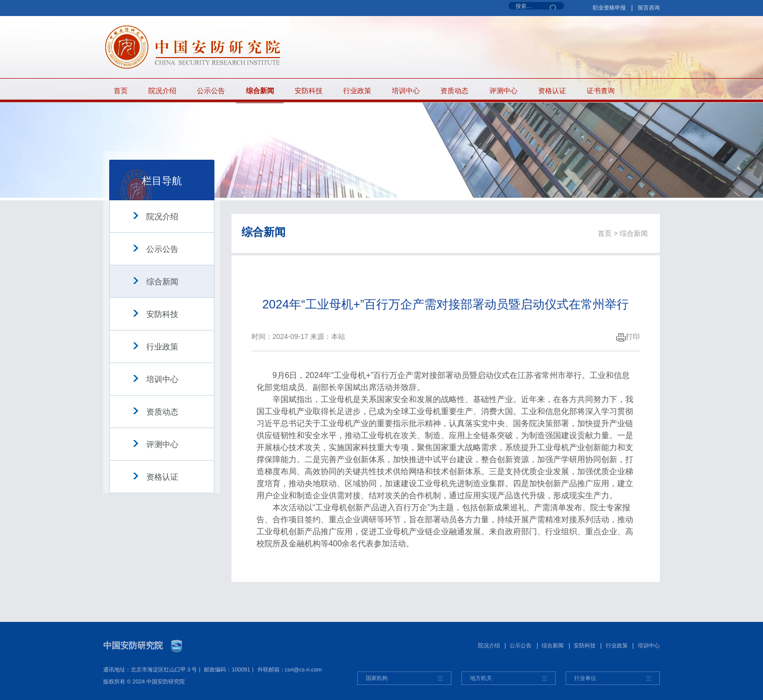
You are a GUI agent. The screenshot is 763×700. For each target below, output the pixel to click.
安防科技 (309, 91)
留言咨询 (649, 8)
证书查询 (601, 91)
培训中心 (406, 91)
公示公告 (211, 91)
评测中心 (503, 91)
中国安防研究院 (133, 645)
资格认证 (552, 91)
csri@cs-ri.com (304, 669)
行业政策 (357, 91)
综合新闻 (260, 91)
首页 (121, 91)
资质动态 (454, 91)
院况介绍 (162, 91)
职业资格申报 (609, 8)
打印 (628, 336)
